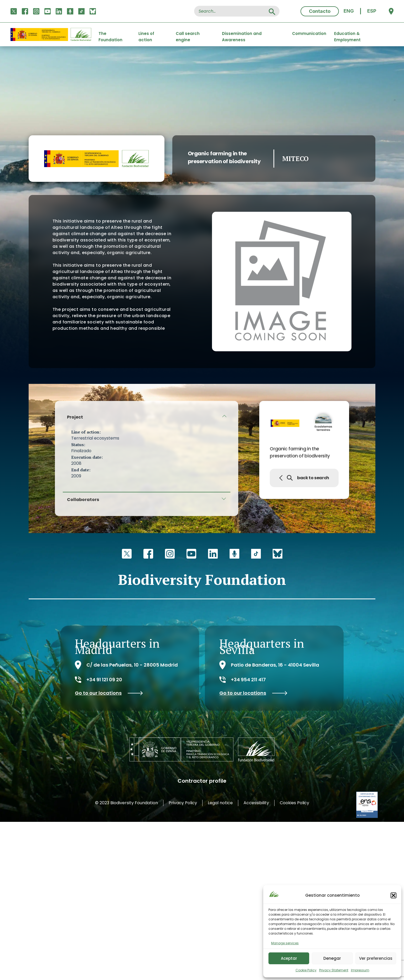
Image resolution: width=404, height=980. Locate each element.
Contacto (320, 11)
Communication (309, 33)
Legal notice (220, 803)
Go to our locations (109, 693)
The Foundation (110, 35)
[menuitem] (349, 11)
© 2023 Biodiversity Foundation (126, 803)
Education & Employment (347, 35)
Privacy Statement (334, 970)
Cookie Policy (306, 970)
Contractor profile (202, 781)
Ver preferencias (376, 958)
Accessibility (256, 803)
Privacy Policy (183, 803)
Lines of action (146, 35)
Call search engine (188, 35)
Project (75, 417)
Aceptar (289, 958)
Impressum (360, 970)
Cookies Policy (294, 803)
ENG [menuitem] (349, 11)
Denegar (332, 958)
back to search (304, 478)
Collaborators (83, 500)
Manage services (285, 943)
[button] (393, 895)
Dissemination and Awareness (242, 35)
